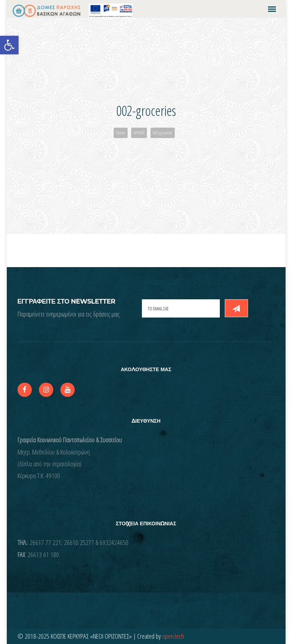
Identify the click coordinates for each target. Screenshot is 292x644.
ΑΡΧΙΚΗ (139, 133)
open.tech (173, 636)
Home (121, 133)
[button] (9, 45)
